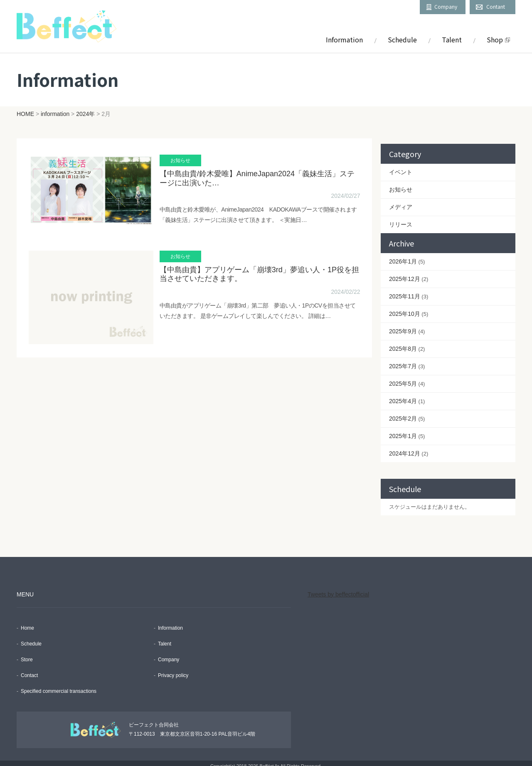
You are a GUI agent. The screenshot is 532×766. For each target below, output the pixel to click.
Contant (496, 6)
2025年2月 (403, 413)
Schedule (402, 39)
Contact (29, 670)
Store (27, 654)
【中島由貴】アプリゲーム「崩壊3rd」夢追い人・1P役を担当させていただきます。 (256, 279)
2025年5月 (403, 378)
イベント (401, 167)
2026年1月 (403, 256)
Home (27, 623)
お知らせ (401, 184)
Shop (495, 39)
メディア (401, 202)
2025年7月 (403, 361)
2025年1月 (403, 431)
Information (344, 39)
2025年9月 (403, 326)
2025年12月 (405, 273)
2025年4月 (403, 396)
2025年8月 (403, 343)
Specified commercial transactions (59, 686)
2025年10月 (405, 308)
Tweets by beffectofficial (338, 589)
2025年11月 (405, 291)
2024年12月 (405, 448)
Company (446, 6)
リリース (401, 219)
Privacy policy (173, 670)
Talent (452, 39)
